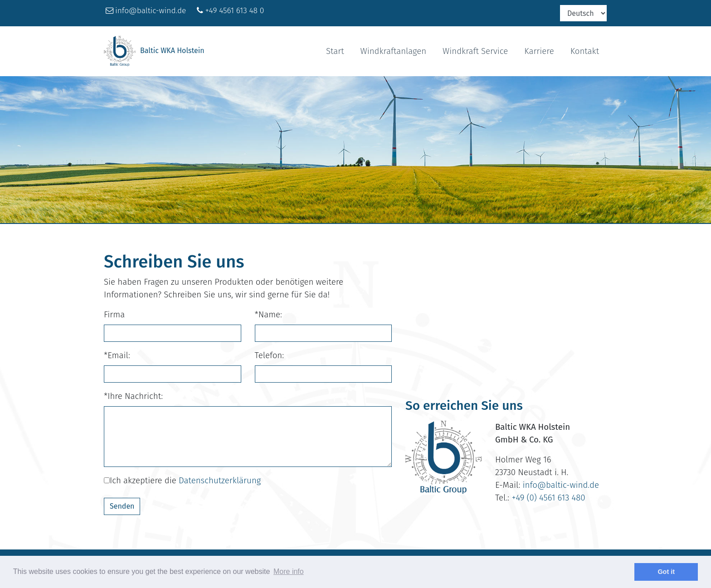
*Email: (117, 355)
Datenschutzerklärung (220, 481)
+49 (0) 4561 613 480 (548, 498)
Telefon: (270, 355)
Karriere (539, 51)
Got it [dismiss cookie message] (666, 572)
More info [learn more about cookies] (289, 571)
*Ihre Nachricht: (133, 396)
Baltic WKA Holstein (154, 51)
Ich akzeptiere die (182, 481)
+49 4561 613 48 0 (234, 11)
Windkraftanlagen (394, 51)
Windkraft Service (475, 51)
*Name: (268, 315)
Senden (122, 506)
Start (335, 51)
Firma (114, 315)
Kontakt (585, 51)
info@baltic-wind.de (151, 11)
